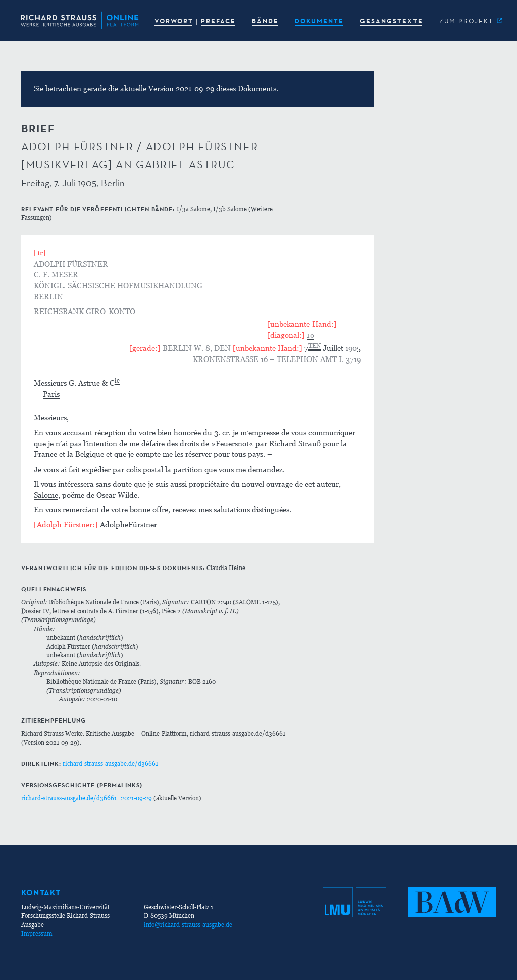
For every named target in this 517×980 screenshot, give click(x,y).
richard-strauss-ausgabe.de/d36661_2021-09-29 (87, 798)
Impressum (37, 933)
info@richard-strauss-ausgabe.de (188, 925)
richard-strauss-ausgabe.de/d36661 (110, 764)
